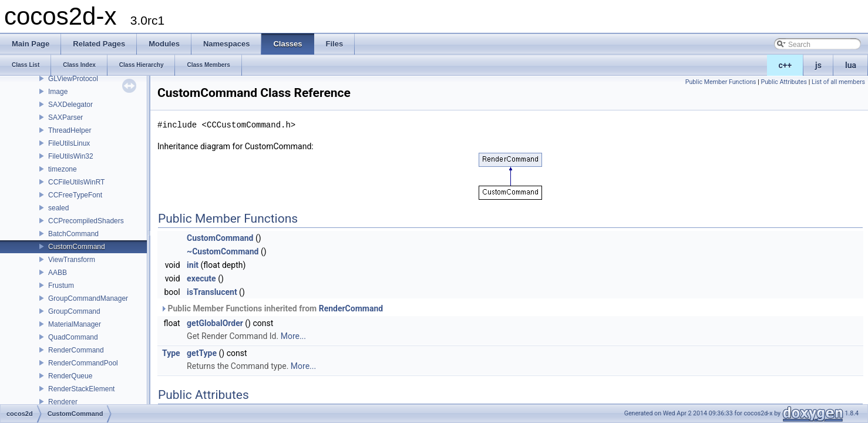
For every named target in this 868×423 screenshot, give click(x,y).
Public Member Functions (721, 82)
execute (201, 278)
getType (202, 353)
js (818, 65)
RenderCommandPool (83, 363)
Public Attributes (784, 82)
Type (171, 353)
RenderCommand (76, 350)
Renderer (63, 402)
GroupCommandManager (88, 298)
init (193, 265)
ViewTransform (72, 260)
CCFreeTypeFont (75, 195)
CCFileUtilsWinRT (76, 182)
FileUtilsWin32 (71, 156)
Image (58, 92)
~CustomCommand (223, 251)
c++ (785, 65)
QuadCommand (73, 337)
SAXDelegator (70, 105)
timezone (63, 169)
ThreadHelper (70, 130)
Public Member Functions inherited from (272, 308)
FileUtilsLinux (69, 143)
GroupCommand (74, 311)
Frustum (61, 286)
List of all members (838, 82)
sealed (58, 208)
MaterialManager (75, 324)
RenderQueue (70, 376)
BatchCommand (73, 234)
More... (293, 336)
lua (851, 65)
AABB (58, 273)
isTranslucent (212, 292)
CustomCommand (77, 247)
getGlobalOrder (215, 323)
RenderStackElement (81, 389)
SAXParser (65, 117)
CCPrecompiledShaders (86, 221)
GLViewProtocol (73, 79)
